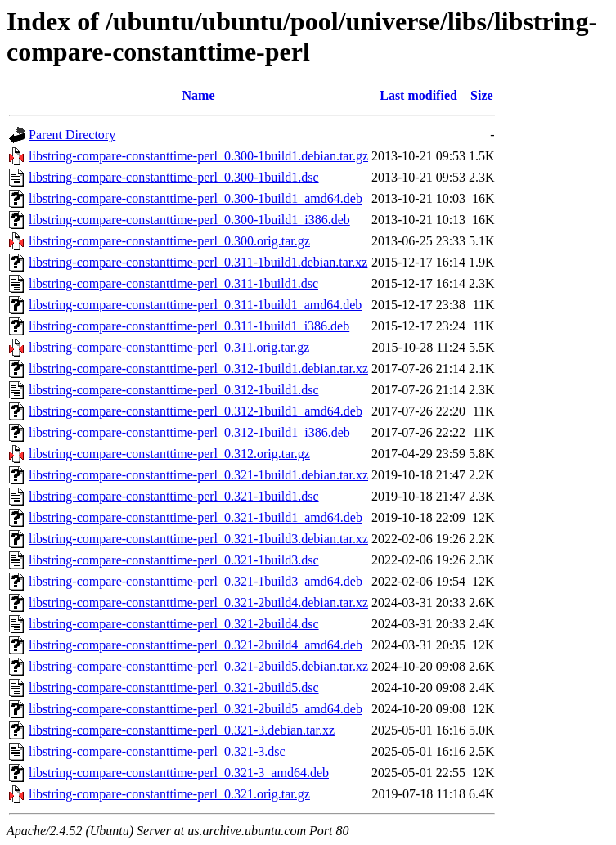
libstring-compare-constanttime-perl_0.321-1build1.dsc (174, 496)
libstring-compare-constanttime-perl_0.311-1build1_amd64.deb (195, 305)
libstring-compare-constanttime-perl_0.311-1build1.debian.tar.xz (198, 262)
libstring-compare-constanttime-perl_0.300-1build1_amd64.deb (196, 198)
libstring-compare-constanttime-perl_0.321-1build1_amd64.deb (196, 517)
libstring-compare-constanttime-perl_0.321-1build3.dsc (174, 560)
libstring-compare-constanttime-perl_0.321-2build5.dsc (174, 688)
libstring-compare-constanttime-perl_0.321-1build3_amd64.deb (196, 581)
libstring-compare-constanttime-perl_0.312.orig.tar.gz (169, 454)
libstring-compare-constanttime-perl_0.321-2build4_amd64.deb (196, 645)
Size (482, 95)
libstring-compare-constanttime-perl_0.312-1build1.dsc (174, 390)
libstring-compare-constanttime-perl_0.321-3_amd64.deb (179, 773)
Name (199, 95)
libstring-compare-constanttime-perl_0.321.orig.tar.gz (169, 794)
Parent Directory (72, 135)
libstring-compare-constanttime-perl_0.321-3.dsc (157, 751)
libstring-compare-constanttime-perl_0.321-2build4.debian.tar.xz (198, 602)
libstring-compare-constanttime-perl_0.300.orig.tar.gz (169, 241)
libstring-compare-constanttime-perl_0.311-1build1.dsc (173, 283)
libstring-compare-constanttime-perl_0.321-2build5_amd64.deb (196, 709)
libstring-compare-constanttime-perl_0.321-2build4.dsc (174, 624)
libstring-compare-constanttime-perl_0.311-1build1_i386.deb (189, 326)
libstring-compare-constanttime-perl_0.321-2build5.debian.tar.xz (198, 666)
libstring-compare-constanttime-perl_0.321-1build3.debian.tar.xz (198, 539)
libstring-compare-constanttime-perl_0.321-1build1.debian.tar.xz (198, 475)
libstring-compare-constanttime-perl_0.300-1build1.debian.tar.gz (198, 156)
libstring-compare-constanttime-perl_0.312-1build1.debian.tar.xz (198, 369)
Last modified (418, 95)
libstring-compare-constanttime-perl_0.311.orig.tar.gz (169, 347)
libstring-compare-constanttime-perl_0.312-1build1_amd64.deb (196, 411)
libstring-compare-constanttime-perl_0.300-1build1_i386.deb (189, 220)
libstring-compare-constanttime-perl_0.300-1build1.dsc (174, 177)
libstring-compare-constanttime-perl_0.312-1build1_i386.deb (189, 432)
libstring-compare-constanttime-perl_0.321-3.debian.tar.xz (182, 730)
